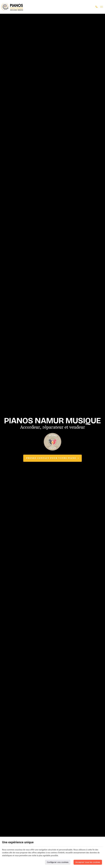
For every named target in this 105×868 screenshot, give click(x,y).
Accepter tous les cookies (88, 862)
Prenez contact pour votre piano (52, 458)
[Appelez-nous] (97, 7)
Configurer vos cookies (58, 862)
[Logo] (12, 7)
